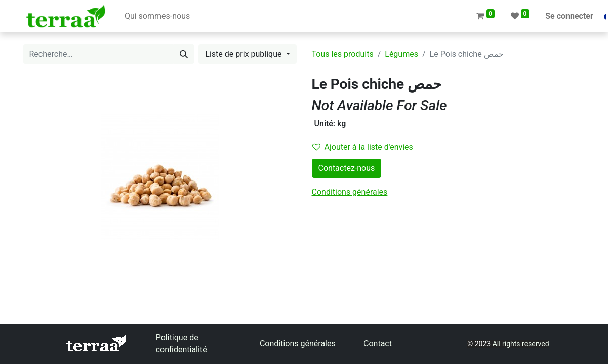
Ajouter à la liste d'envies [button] (363, 147)
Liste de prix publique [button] (244, 54)
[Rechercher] (184, 54)
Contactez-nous (347, 168)
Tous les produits (343, 54)
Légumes (401, 54)
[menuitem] (157, 16)
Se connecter (569, 16)
